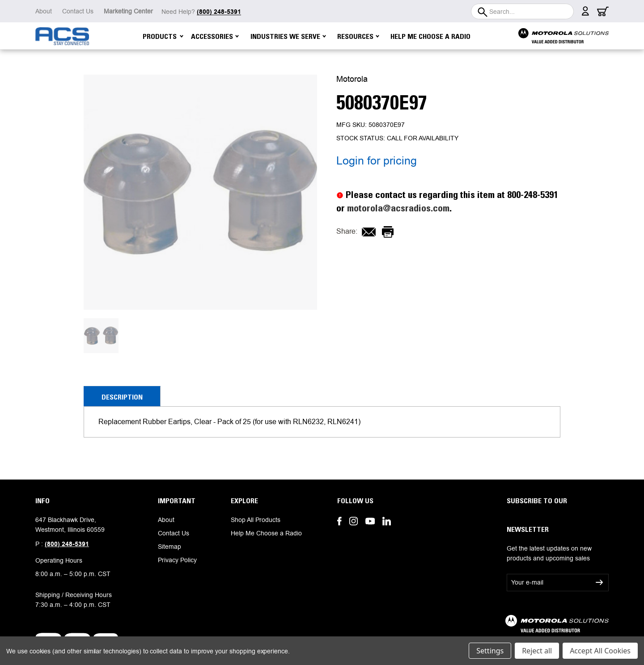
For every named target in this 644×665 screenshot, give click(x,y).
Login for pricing (377, 161)
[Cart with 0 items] (603, 14)
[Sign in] (585, 13)
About (44, 11)
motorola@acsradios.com (398, 208)
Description (122, 397)
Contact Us (78, 11)
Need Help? (201, 12)
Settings (490, 651)
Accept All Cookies (600, 651)
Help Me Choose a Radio (430, 36)
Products (163, 36)
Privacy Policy (177, 560)
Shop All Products (256, 520)
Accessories (215, 36)
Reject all (537, 651)
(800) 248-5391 (67, 544)
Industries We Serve (288, 36)
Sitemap (169, 547)
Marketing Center (128, 11)
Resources (358, 36)
